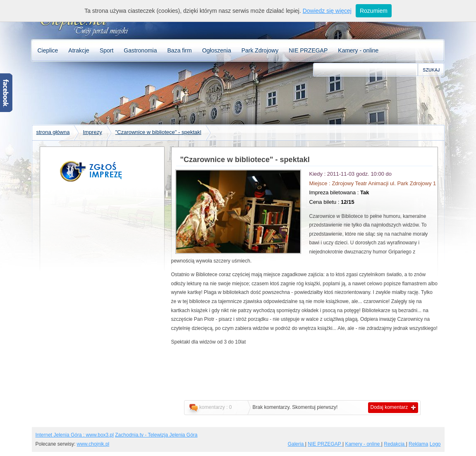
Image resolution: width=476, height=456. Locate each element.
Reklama (418, 444)
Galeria (297, 444)
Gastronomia (140, 50)
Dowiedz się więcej (327, 11)
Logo (435, 444)
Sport (106, 50)
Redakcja (395, 444)
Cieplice (48, 50)
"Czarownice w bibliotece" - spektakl (158, 132)
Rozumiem (374, 11)
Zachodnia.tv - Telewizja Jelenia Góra (156, 435)
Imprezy (92, 132)
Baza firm (180, 50)
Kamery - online (358, 50)
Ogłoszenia (217, 50)
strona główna (53, 132)
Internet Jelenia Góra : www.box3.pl (75, 435)
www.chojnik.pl (93, 444)
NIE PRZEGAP (308, 50)
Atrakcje (79, 50)
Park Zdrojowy (260, 50)
